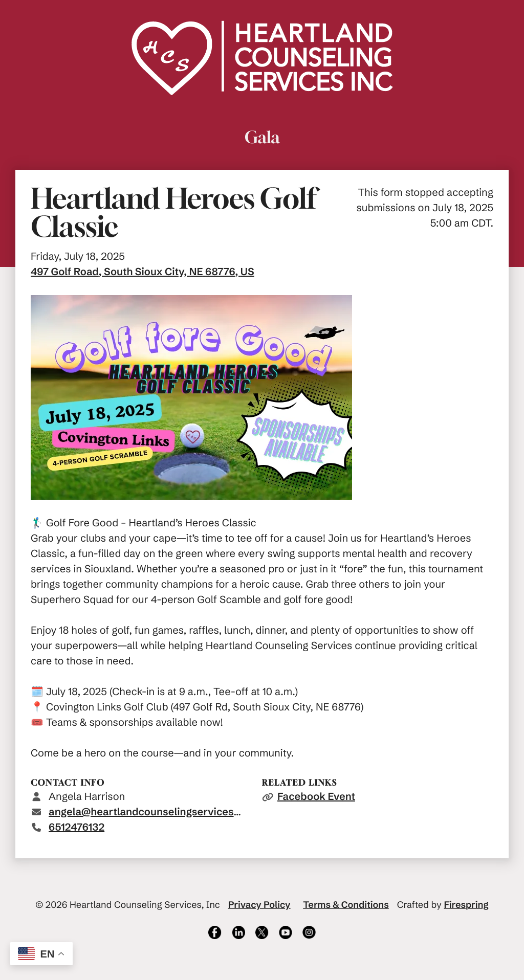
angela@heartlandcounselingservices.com (153, 812)
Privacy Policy (259, 905)
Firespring (466, 905)
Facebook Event (316, 797)
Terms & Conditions (346, 905)
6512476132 (77, 827)
